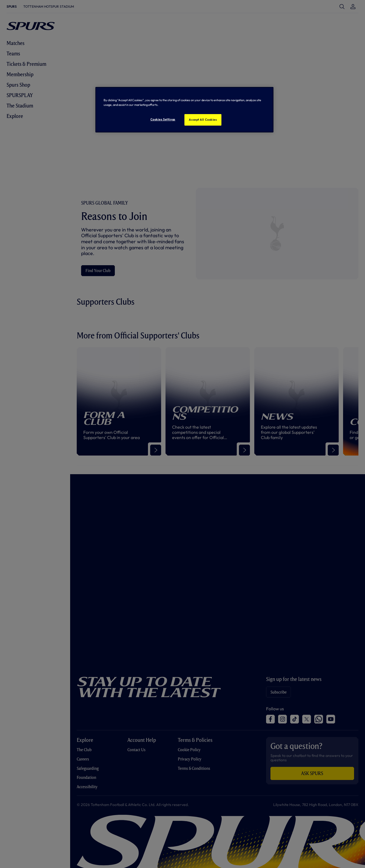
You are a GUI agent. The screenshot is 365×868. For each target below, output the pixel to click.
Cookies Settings (163, 119)
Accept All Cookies (203, 120)
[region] (184, 110)
